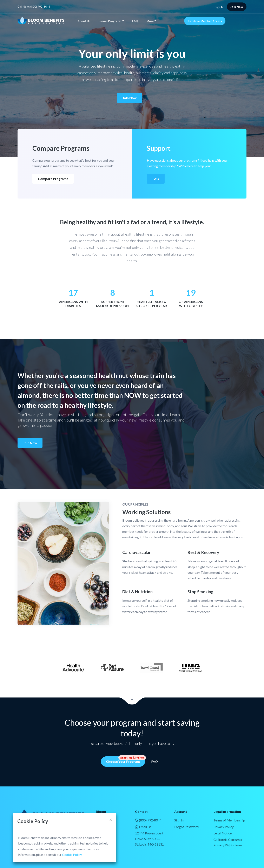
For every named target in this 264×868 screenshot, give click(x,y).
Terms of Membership (229, 820)
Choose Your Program (126, 760)
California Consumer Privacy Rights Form (228, 842)
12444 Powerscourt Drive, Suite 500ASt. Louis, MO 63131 (149, 839)
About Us (84, 21)
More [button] (150, 21)
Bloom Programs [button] (110, 21)
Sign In (219, 7)
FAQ (135, 21)
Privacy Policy (224, 827)
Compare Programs (53, 179)
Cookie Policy (72, 855)
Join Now (130, 98)
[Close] (111, 820)
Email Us (143, 827)
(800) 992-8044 (148, 820)
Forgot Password (186, 827)
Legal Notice (223, 833)
